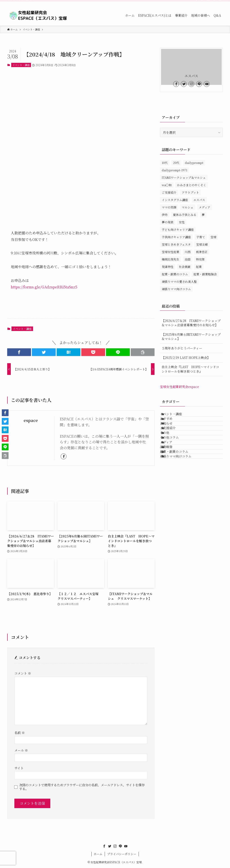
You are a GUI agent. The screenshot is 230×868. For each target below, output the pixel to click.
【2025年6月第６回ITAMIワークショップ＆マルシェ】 (191, 337)
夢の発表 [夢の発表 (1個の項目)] (168, 222)
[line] (214, 2)
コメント (23, 673)
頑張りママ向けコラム (180, 501)
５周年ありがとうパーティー (182, 348)
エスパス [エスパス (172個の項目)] (199, 200)
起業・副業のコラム (179, 491)
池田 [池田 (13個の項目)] (188, 259)
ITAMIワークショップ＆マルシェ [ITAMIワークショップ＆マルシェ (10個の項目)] (184, 178)
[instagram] (208, 2)
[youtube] (220, 2)
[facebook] (197, 2)
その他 (169, 454)
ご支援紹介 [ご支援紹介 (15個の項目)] (169, 192)
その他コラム (174, 463)
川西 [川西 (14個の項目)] (188, 252)
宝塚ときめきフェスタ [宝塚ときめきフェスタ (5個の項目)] (176, 244)
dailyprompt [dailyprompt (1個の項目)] (194, 163)
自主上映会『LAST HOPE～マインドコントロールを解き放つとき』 (190, 369)
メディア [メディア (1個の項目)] (205, 207)
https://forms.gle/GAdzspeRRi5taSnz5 (44, 287)
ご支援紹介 (172, 444)
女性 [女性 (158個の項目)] (182, 222)
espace (31, 420)
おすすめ (171, 426)
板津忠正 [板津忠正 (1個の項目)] (202, 252)
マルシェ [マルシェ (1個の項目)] (188, 207)
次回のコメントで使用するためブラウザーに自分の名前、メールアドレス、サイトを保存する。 (82, 787)
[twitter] (202, 2)
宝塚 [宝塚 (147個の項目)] (213, 237)
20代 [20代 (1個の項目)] (176, 163)
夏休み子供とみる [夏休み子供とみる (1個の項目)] (185, 215)
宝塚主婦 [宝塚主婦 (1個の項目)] (202, 244)
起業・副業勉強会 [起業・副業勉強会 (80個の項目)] (205, 274)
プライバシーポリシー (122, 854)
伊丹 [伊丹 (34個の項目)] (165, 215)
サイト (19, 768)
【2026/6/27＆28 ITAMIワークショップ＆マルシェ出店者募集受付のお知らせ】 (191, 323)
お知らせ (171, 435)
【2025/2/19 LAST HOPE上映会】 (186, 358)
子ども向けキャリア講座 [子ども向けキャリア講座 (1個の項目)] (178, 230)
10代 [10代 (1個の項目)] (165, 163)
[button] (19, 352)
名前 (20, 733)
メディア (171, 472)
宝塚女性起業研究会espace (179, 387)
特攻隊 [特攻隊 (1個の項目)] (200, 259)
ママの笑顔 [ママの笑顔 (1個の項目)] (169, 207)
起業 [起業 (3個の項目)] (199, 267)
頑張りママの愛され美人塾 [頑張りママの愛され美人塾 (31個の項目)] (179, 282)
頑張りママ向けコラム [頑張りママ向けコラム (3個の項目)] (176, 289)
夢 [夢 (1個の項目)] (203, 215)
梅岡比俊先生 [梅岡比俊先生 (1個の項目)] (170, 259)
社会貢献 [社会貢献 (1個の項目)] (185, 267)
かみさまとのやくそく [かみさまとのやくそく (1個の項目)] (192, 185)
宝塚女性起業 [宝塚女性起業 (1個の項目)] (170, 252)
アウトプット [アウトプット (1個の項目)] (190, 192)
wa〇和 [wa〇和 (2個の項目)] (167, 185)
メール (21, 750)
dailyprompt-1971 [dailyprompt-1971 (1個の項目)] (175, 170)
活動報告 (171, 482)
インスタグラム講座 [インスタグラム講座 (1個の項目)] (175, 200)
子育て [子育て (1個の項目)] (201, 237)
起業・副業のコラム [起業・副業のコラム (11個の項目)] (175, 274)
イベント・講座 (21, 65)
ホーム (98, 854)
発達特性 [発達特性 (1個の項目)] (168, 267)
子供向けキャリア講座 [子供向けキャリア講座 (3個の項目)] (176, 237)
